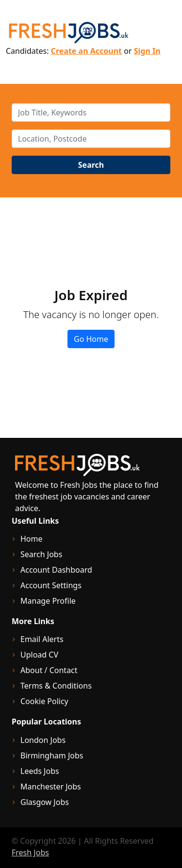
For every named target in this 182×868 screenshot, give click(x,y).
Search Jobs (41, 554)
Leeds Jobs (40, 771)
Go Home (91, 339)
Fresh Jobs (30, 852)
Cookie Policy (44, 701)
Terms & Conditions (56, 686)
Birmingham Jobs (52, 755)
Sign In (147, 51)
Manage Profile (48, 601)
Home (32, 539)
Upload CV (39, 655)
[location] (91, 139)
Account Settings (51, 585)
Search (91, 165)
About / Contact (49, 670)
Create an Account (86, 51)
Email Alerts (42, 639)
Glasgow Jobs (45, 802)
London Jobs (43, 740)
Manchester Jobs (51, 787)
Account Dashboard (56, 570)
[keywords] (91, 113)
